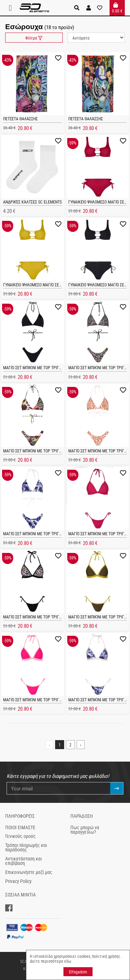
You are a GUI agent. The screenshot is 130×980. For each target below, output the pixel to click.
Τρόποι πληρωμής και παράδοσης (26, 848)
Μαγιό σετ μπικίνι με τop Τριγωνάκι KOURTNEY (46, 617)
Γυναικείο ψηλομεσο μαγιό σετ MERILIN (40, 285)
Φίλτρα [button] (34, 38)
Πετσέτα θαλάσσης (20, 119)
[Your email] (59, 788)
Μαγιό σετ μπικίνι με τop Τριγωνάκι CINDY (42, 367)
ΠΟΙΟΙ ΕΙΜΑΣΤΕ (20, 827)
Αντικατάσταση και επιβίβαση (24, 861)
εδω (68, 961)
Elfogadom (78, 972)
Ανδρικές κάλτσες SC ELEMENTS (32, 202)
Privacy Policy (18, 881)
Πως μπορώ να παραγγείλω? (85, 830)
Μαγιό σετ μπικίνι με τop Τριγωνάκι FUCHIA (43, 700)
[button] (89, 8)
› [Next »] (81, 745)
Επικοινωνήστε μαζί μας (29, 872)
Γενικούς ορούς (20, 836)
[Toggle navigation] (12, 8)
